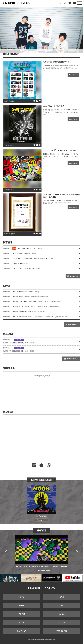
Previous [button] (7, 558)
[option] (41, 558)
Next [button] (76, 558)
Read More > (73, 75)
